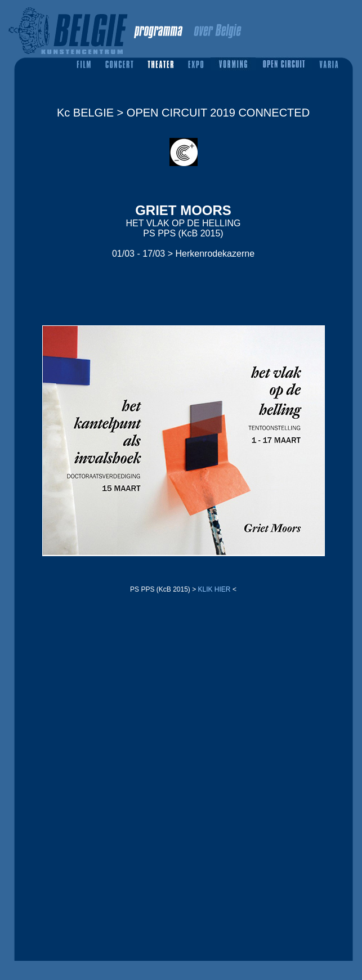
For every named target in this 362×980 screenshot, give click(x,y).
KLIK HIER (214, 589)
